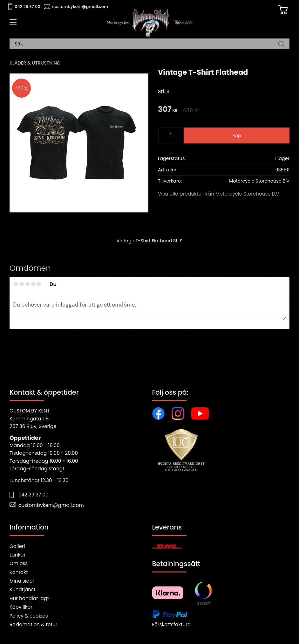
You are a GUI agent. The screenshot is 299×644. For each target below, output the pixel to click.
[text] (168, 110)
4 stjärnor (33, 284)
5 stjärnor (39, 284)
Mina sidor (22, 581)
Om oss (19, 563)
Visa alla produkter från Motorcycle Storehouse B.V (219, 194)
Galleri (17, 546)
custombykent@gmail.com (80, 7)
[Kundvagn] (283, 10)
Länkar (17, 555)
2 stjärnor (22, 284)
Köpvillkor (21, 607)
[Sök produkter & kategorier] (146, 44)
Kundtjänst (23, 589)
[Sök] (281, 44)
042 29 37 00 (27, 7)
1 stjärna (16, 284)
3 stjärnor (27, 284)
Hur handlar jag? (30, 598)
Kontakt (19, 572)
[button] (12, 24)
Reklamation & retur (33, 624)
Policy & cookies (29, 616)
